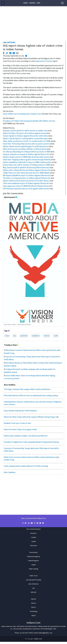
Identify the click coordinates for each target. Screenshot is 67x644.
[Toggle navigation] (62, 4)
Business (33, 533)
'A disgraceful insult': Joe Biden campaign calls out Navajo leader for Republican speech (30, 371)
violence (47, 336)
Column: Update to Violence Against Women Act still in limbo (25, 136)
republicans (36, 336)
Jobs (38, 3)
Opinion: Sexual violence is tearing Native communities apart (26, 139)
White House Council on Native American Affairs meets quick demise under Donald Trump (32, 352)
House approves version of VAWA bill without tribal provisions (26, 186)
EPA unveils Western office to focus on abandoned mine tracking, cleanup (31, 396)
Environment (34, 552)
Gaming (32, 3)
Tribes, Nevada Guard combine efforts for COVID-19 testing (26, 466)
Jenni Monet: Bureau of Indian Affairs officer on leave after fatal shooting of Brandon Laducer (33, 364)
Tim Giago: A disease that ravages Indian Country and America (27, 389)
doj (15, 336)
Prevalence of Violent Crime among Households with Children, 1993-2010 (29, 121)
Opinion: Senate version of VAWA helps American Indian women (26, 157)
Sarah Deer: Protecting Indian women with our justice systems (26, 144)
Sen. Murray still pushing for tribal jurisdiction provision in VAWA (27, 152)
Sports (33, 607)
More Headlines (10, 472)
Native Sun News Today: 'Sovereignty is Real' (20, 430)
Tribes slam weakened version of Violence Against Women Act (26, 183)
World (33, 616)
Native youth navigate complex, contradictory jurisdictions (26, 436)
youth (56, 336)
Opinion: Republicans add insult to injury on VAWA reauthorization (27, 162)
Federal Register (33, 561)
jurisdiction (24, 336)
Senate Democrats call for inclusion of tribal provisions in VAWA (27, 165)
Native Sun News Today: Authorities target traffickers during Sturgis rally (31, 417)
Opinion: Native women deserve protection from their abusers (26, 181)
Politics (34, 603)
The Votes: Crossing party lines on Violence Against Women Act (27, 178)
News (26, 3)
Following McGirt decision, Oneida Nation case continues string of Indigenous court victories (33, 403)
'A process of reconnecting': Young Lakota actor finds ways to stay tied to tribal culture (32, 358)
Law (34, 588)
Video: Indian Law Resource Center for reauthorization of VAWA (27, 141)
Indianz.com (38, 639)
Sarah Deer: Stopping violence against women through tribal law (27, 160)
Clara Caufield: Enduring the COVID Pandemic (20, 411)
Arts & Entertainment (33, 529)
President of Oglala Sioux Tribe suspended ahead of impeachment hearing (31, 442)
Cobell (34, 542)
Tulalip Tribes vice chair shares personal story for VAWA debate (26, 173)
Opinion (33, 599)
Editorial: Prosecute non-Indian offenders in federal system (25, 149)
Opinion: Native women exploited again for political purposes (26, 146)
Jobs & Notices (33, 584)
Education (34, 546)
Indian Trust (34, 576)
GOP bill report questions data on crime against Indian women (26, 189)
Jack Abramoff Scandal (33, 580)
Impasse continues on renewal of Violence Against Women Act (26, 154)
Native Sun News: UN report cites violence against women (25, 133)
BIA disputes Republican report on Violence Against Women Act (27, 176)
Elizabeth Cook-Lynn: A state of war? (18, 423)
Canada (33, 537)
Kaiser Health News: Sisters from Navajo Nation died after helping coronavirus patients (29, 377)
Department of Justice (44, 61)
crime (7, 336)
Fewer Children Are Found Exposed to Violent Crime (22, 114)
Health (34, 565)
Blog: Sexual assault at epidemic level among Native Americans (26, 168)
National (33, 592)
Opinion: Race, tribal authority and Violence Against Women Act (27, 170)
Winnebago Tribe (51, 629)
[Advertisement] (34, 25)
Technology (33, 611)
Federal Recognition (34, 557)
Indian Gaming (33, 569)
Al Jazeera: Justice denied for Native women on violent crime (26, 131)
